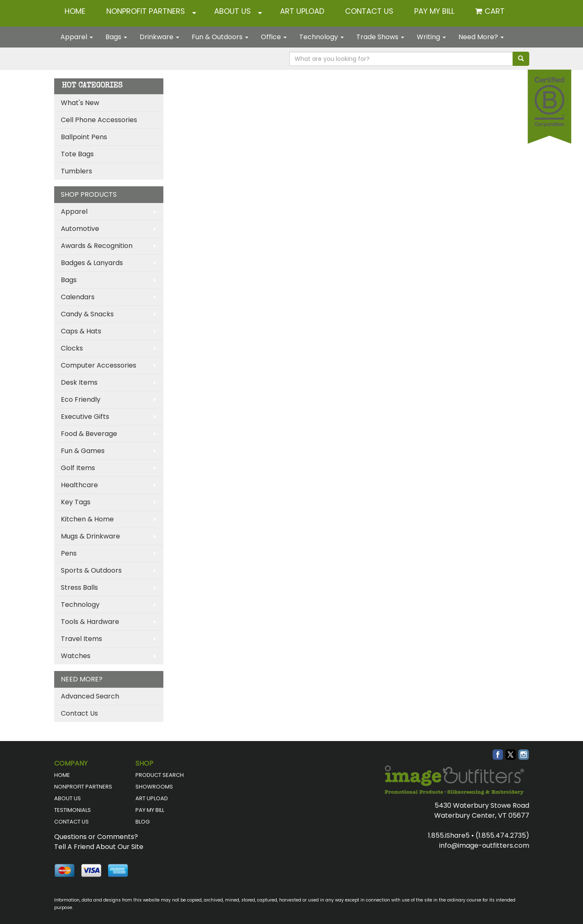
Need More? (481, 37)
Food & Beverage (89, 434)
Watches (76, 656)
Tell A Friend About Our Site (99, 847)
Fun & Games (83, 451)
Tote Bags (77, 154)
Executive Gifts (85, 417)
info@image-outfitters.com (484, 845)
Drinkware (159, 37)
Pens (69, 553)
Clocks (72, 348)
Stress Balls (79, 587)
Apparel (77, 37)
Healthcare (79, 485)
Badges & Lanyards (92, 263)
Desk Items (79, 382)
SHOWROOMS (154, 787)
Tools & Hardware (90, 622)
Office (274, 37)
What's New (80, 103)
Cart (495, 11)
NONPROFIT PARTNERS (146, 11)
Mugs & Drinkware (90, 536)
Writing (431, 37)
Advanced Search (90, 696)
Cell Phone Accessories (99, 120)
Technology (322, 37)
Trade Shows (380, 37)
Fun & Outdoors (220, 37)
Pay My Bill (434, 11)
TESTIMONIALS (73, 810)
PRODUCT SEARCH (160, 775)
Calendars (78, 297)
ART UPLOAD (302, 11)
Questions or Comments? (96, 837)
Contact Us (79, 713)
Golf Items (78, 468)
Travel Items (81, 639)
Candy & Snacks (87, 314)
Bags (116, 37)
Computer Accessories (99, 365)
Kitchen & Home (87, 519)
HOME (75, 11)
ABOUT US (233, 11)
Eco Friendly (81, 399)
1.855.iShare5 (449, 835)
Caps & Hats (81, 331)
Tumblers (76, 171)
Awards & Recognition (97, 246)
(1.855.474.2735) (502, 835)
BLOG (143, 822)
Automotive (80, 229)
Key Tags (76, 502)
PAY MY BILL (150, 810)
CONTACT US (369, 11)
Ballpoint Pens (84, 137)
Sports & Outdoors (91, 570)
